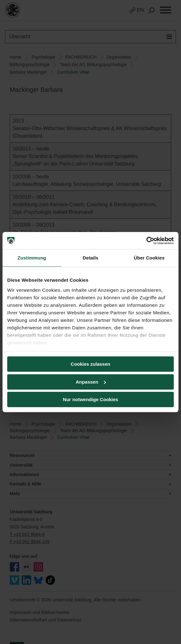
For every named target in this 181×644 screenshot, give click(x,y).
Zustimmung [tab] (32, 258)
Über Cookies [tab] (149, 258)
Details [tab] (90, 258)
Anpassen (91, 382)
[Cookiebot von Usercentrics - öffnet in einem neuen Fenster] (146, 241)
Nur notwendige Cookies (90, 399)
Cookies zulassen (90, 364)
